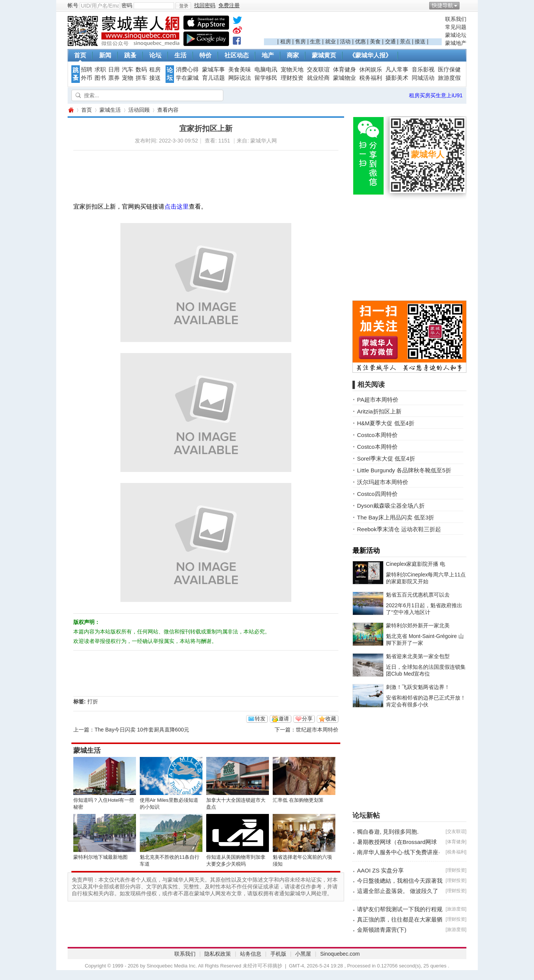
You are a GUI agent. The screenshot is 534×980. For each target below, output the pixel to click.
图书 (100, 78)
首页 (80, 55)
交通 (390, 41)
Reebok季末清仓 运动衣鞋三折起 (399, 529)
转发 (260, 719)
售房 (300, 41)
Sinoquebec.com (340, 954)
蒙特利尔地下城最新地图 (100, 857)
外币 (87, 78)
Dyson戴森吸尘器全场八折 (391, 506)
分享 (307, 719)
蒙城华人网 (71, 110)
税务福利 (371, 78)
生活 (180, 55)
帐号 (73, 5)
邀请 (284, 719)
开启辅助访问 (464, 5)
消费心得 (187, 70)
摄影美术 (397, 78)
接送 (420, 41)
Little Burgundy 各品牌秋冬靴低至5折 (404, 470)
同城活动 (423, 78)
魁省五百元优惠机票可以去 (418, 595)
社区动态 (237, 55)
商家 (293, 55)
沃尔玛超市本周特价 (383, 482)
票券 (114, 78)
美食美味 (240, 70)
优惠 (360, 41)
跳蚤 (130, 55)
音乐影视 (423, 70)
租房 (286, 41)
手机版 (278, 954)
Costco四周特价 (377, 494)
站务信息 (251, 954)
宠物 (128, 78)
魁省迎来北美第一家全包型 (418, 656)
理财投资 (292, 78)
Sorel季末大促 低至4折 (386, 458)
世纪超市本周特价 (317, 730)
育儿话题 (213, 78)
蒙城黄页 (324, 55)
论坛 (155, 55)
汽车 (128, 70)
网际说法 (240, 78)
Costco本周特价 (377, 435)
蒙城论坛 (456, 35)
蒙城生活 (110, 110)
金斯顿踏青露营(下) (382, 930)
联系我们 (456, 19)
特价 (205, 55)
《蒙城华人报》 (370, 55)
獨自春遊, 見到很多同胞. (388, 832)
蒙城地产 (456, 43)
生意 (315, 41)
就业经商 (318, 78)
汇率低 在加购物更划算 (298, 800)
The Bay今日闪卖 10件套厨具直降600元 (142, 730)
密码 (127, 5)
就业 (330, 41)
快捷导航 (442, 5)
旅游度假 (449, 78)
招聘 (87, 70)
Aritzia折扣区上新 (379, 411)
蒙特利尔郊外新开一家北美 (418, 625)
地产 (268, 55)
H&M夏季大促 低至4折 (386, 423)
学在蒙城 (187, 78)
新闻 (105, 55)
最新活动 (366, 551)
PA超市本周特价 (378, 400)
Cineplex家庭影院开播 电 (416, 564)
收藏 (331, 719)
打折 (93, 701)
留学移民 (266, 78)
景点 (405, 41)
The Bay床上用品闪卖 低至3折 (396, 517)
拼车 (141, 78)
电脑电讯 (266, 70)
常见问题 (456, 27)
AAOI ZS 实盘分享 (380, 870)
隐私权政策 (218, 954)
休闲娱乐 (371, 70)
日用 (114, 70)
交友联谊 (318, 70)
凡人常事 (397, 70)
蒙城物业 (344, 78)
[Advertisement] (353, 27)
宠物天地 (292, 70)
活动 (345, 41)
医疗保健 (449, 70)
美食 (375, 41)
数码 (141, 70)
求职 (100, 70)
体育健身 (344, 70)
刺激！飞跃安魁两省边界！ (418, 687)
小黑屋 (303, 954)
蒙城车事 (213, 70)
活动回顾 (139, 110)
